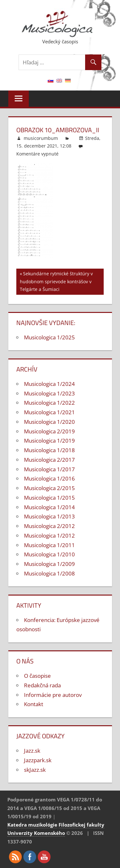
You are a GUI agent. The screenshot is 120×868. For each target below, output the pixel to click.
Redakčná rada (42, 685)
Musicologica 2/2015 (49, 488)
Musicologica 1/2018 (49, 450)
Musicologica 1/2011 (49, 545)
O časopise (37, 676)
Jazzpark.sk (38, 760)
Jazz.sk (32, 751)
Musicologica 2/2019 (49, 431)
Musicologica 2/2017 (49, 460)
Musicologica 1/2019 (49, 441)
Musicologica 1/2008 (49, 573)
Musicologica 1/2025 (49, 337)
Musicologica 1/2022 (49, 403)
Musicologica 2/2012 (49, 526)
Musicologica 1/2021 (49, 412)
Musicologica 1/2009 (49, 564)
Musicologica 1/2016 (49, 478)
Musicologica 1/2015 (49, 498)
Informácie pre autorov (53, 695)
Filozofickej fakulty (81, 825)
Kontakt (34, 704)
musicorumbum (41, 138)
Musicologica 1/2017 (49, 469)
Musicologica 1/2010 (49, 554)
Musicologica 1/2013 (49, 516)
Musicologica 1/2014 (49, 507)
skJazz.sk (35, 770)
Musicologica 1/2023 (49, 393)
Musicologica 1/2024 (49, 384)
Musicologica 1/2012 (49, 535)
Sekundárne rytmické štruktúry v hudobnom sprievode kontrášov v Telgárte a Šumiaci (56, 281)
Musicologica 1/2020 (49, 422)
